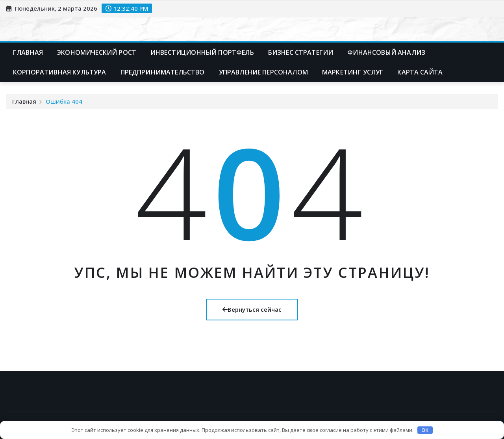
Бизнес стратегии (301, 52)
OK (425, 430)
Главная (28, 52)
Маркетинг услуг (353, 72)
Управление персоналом (263, 72)
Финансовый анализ (386, 52)
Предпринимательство (163, 72)
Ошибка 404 (64, 101)
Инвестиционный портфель (202, 52)
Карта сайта (420, 72)
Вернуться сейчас (252, 309)
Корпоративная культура (60, 72)
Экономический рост (97, 52)
